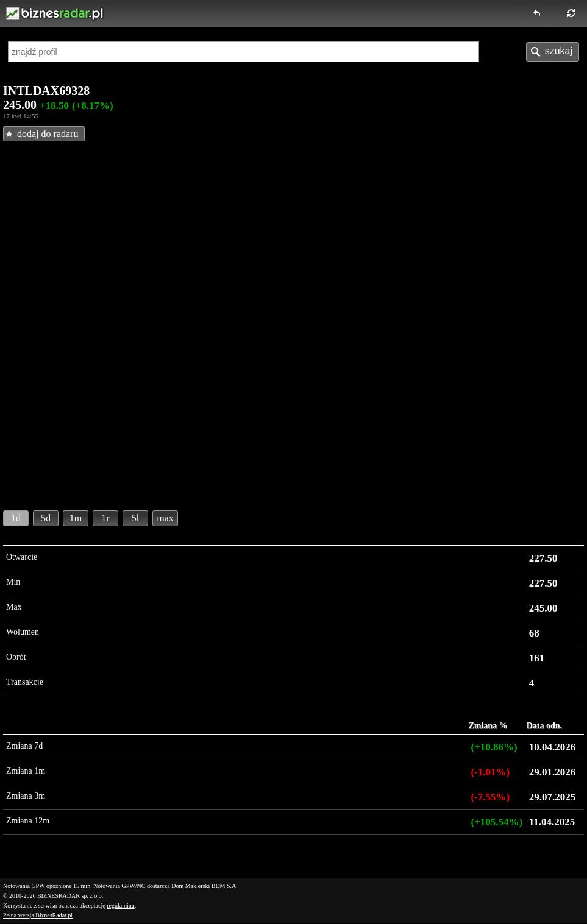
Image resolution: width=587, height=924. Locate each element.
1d (16, 518)
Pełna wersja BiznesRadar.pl (38, 915)
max (165, 518)
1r (105, 518)
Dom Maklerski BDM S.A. (205, 886)
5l (135, 518)
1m (76, 518)
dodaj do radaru (48, 134)
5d (46, 518)
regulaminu (121, 905)
